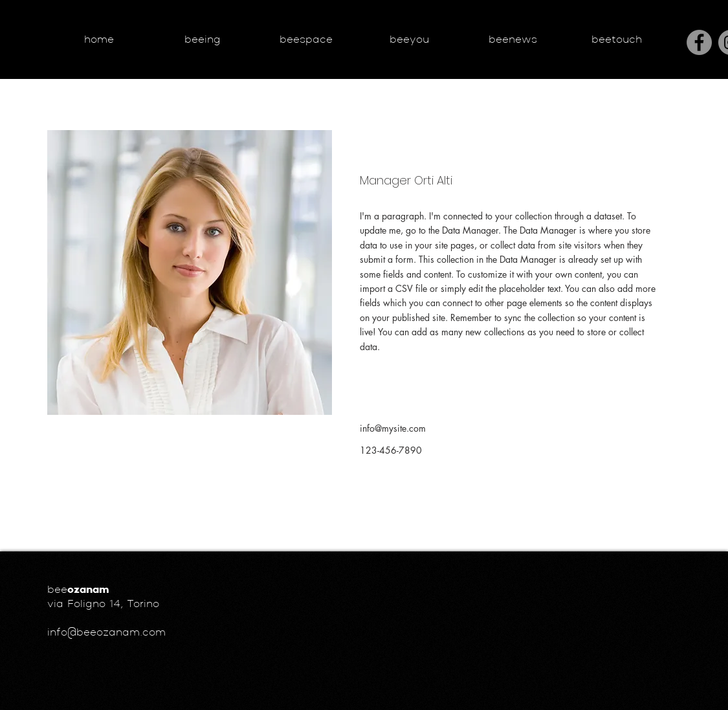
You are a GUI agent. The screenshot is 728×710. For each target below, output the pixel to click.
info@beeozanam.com (106, 633)
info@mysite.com (393, 428)
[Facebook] (699, 42)
